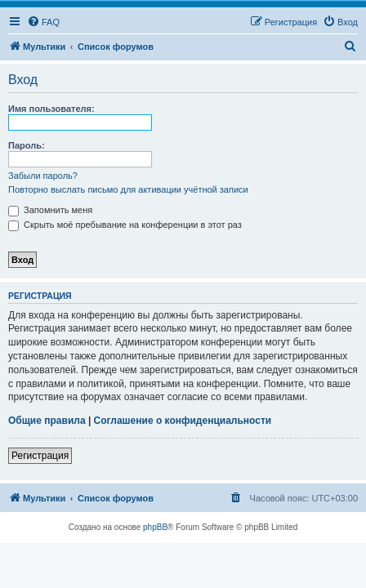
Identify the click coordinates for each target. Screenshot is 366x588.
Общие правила (47, 421)
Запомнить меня (50, 210)
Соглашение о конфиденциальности (183, 421)
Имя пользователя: (51, 109)
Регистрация (40, 456)
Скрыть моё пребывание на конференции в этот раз (125, 225)
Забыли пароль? (43, 176)
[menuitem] (43, 22)
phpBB (155, 527)
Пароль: (27, 145)
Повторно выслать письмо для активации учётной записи (128, 189)
